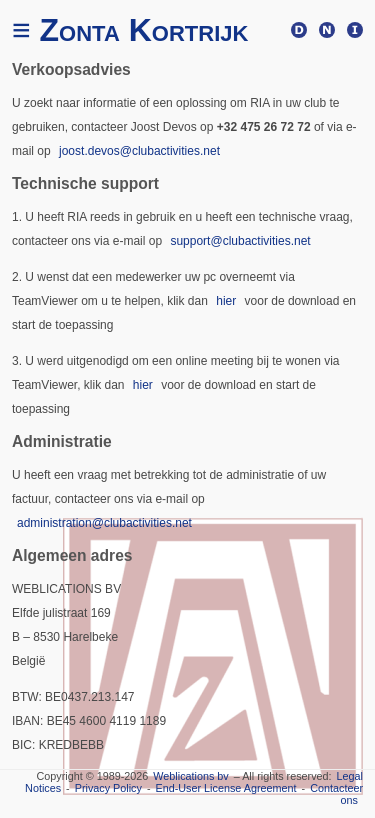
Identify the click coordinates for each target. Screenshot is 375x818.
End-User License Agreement (226, 788)
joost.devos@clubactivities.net (139, 151)
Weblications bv (190, 776)
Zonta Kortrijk (130, 30)
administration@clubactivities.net (104, 523)
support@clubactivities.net (240, 241)
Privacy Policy (108, 788)
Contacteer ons (336, 794)
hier (226, 301)
